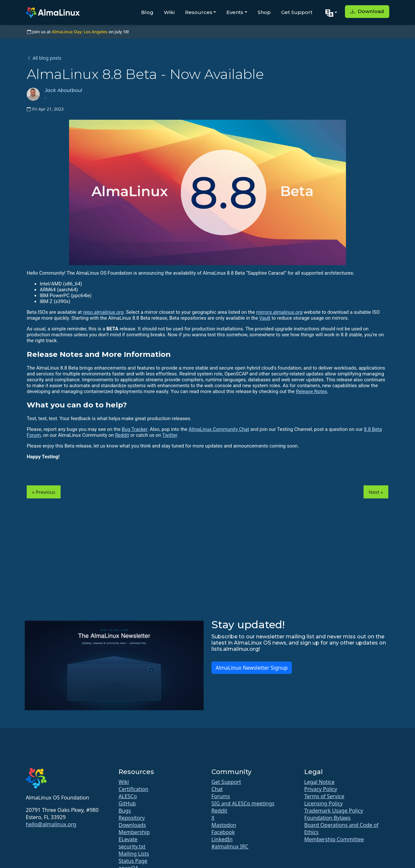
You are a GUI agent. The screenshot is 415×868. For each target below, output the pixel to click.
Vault (265, 318)
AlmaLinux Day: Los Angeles (80, 32)
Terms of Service (324, 796)
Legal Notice (319, 782)
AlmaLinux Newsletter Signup (252, 668)
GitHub (127, 803)
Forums (221, 796)
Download (367, 11)
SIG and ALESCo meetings (243, 803)
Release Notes (311, 391)
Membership (134, 832)
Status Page (133, 861)
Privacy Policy (321, 789)
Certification (133, 789)
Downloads (132, 825)
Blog (147, 12)
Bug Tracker (135, 429)
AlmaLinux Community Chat (219, 429)
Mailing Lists (134, 854)
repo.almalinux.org (103, 312)
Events (235, 12)
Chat (217, 789)
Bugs (125, 811)
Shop (264, 12)
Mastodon (224, 825)
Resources (199, 12)
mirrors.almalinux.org (279, 312)
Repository (132, 818)
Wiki (169, 12)
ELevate (128, 839)
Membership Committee (334, 839)
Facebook (223, 832)
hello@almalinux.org (51, 824)
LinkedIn (222, 839)
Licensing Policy (323, 803)
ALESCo (128, 796)
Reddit (122, 435)
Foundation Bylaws (327, 818)
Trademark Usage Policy (334, 811)
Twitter (170, 435)
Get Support (297, 12)
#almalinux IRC (230, 846)
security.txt (132, 846)
